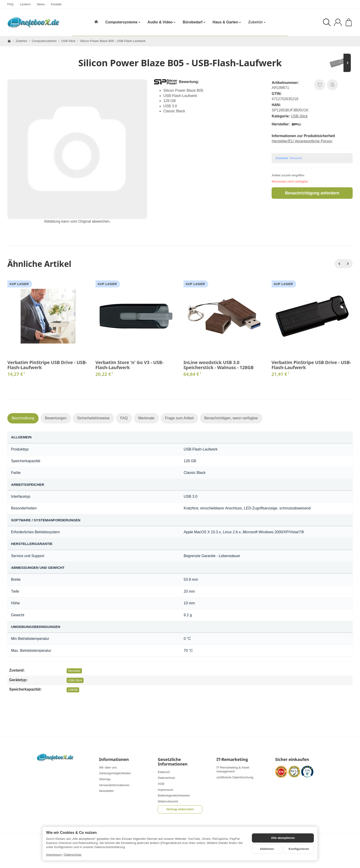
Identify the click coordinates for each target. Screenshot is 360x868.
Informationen (114, 760)
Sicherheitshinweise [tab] (93, 418)
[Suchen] (327, 22)
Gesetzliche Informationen (173, 762)
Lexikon (25, 4)
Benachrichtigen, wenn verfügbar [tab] (231, 418)
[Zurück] (339, 264)
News (41, 4)
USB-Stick (299, 116)
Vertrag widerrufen (180, 809)
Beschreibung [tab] (23, 418)
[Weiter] (348, 264)
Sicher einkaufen (292, 760)
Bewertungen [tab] (56, 418)
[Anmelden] (338, 22)
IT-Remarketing (232, 760)
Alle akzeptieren (283, 838)
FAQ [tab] (124, 418)
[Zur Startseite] (33, 22)
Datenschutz (73, 855)
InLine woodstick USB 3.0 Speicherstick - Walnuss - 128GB (219, 365)
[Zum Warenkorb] (349, 22)
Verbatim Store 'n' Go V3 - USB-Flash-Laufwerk (129, 365)
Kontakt (56, 4)
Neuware (74, 671)
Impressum (54, 855)
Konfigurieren (299, 849)
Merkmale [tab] (146, 418)
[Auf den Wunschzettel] (320, 85)
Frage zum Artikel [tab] (179, 418)
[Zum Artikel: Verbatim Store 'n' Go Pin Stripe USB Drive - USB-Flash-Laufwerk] (339, 63)
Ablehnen (267, 849)
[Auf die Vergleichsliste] (332, 85)
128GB (73, 690)
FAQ (10, 4)
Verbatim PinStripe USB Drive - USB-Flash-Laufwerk (47, 365)
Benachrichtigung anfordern (312, 193)
